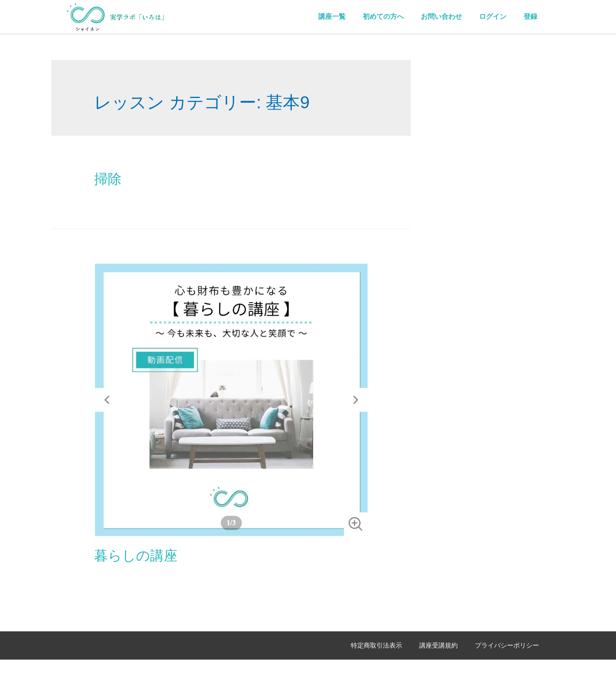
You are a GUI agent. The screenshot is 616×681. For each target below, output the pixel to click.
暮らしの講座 (136, 556)
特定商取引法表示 (376, 645)
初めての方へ (383, 16)
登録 (530, 16)
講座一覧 (332, 16)
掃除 (108, 179)
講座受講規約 (438, 645)
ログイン (493, 16)
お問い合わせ (441, 16)
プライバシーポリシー (507, 645)
